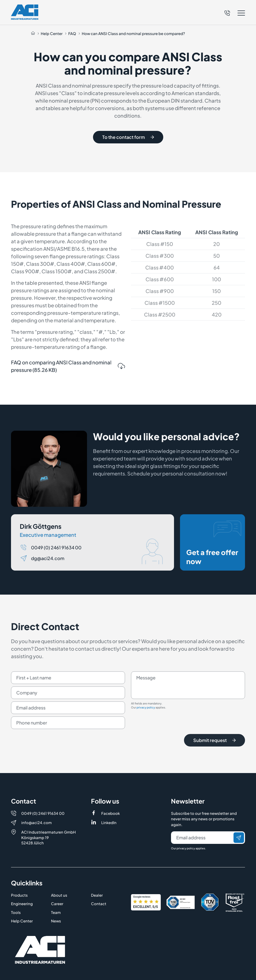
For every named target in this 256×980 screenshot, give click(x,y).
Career (57, 904)
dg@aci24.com (48, 576)
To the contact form (128, 137)
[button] (235, 13)
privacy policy (146, 726)
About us (59, 895)
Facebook (110, 813)
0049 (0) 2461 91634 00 (56, 566)
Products (19, 895)
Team (56, 912)
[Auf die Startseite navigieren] (33, 34)
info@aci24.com (36, 822)
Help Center (22, 921)
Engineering (22, 904)
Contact (99, 904)
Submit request (214, 759)
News (56, 921)
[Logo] (25, 12)
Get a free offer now (214, 561)
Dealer (97, 895)
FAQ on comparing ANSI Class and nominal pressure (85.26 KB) (68, 384)
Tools (16, 912)
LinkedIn (109, 822)
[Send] (239, 838)
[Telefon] (227, 12)
